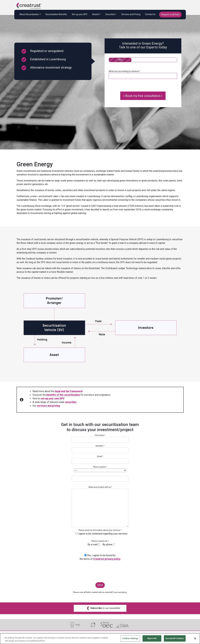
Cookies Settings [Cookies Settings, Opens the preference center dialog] (130, 640)
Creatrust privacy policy (107, 559)
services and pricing (48, 406)
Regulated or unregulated (42, 51)
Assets (96, 14)
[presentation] (100, 570)
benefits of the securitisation (63, 395)
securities (71, 402)
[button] (100, 608)
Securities (110, 14)
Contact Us (150, 14)
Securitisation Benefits (56, 14)
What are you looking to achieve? (143, 75)
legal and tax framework (69, 391)
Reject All (152, 640)
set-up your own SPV (52, 398)
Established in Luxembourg (43, 60)
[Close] (195, 640)
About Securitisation (29, 14)
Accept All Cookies (175, 640)
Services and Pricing (131, 14)
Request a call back (170, 14)
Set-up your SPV (80, 14)
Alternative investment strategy (46, 68)
